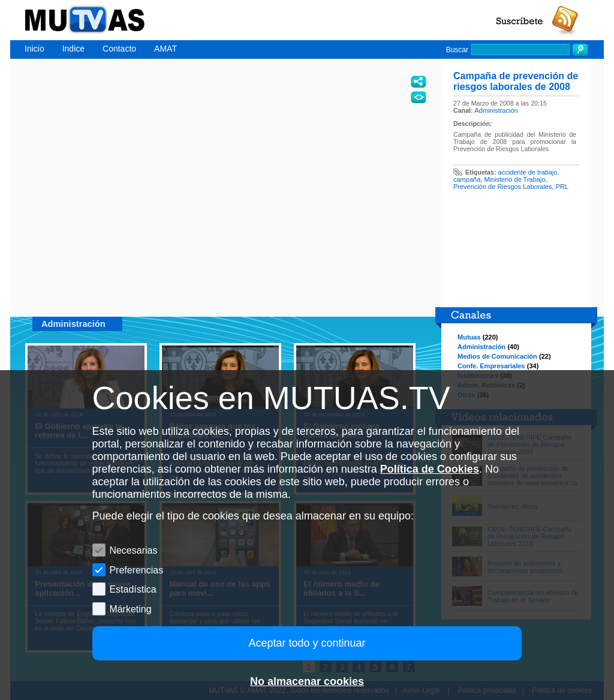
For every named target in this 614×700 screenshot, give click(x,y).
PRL (562, 187)
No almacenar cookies (307, 681)
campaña (467, 179)
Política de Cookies (430, 469)
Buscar (457, 50)
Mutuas (469, 337)
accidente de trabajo (528, 172)
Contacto (119, 49)
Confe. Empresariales (491, 366)
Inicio (34, 49)
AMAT (165, 49)
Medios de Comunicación (497, 356)
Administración (496, 110)
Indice (73, 49)
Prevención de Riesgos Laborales (503, 187)
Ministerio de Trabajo (514, 179)
